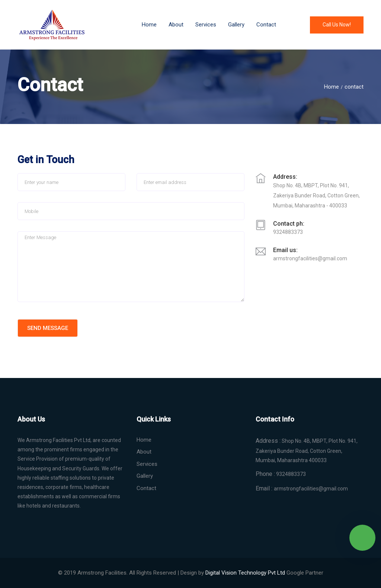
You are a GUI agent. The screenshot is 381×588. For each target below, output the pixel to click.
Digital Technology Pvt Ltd (245, 573)
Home (149, 25)
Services (147, 464)
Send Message (48, 328)
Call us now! (337, 25)
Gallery (236, 25)
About (176, 25)
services (206, 25)
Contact (266, 25)
